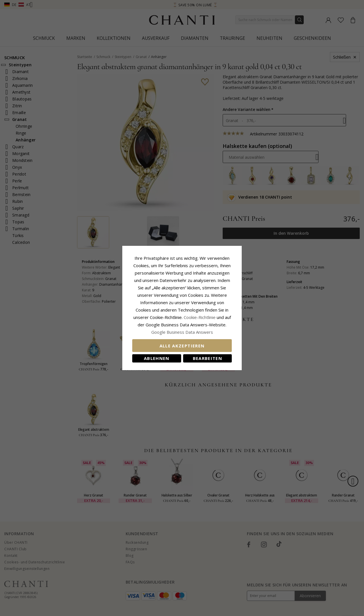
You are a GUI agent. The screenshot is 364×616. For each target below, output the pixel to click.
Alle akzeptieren (182, 346)
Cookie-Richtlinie (200, 317)
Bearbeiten (208, 358)
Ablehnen (157, 358)
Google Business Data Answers (182, 332)
